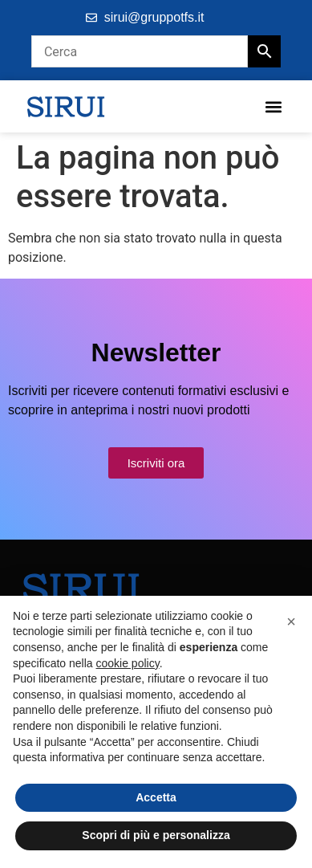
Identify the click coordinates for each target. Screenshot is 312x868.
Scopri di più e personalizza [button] (156, 835)
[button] (273, 106)
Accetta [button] (156, 797)
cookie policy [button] (128, 663)
